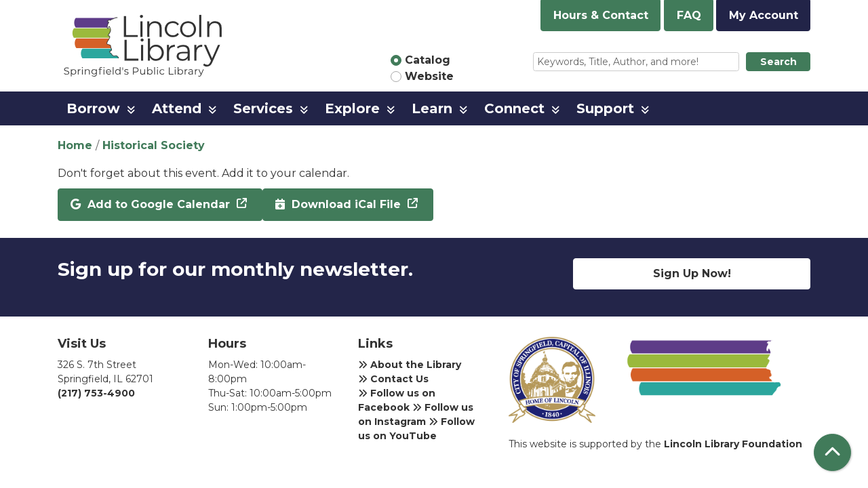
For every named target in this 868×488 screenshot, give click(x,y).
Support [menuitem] (605, 108)
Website (429, 76)
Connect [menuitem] (514, 108)
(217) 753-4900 (96, 393)
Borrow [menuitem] (93, 108)
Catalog (428, 60)
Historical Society (154, 145)
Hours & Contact (601, 15)
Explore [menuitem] (352, 108)
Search (778, 62)
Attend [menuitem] (177, 108)
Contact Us (393, 379)
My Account (764, 15)
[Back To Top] (832, 452)
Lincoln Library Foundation (733, 444)
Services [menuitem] (263, 108)
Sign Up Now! (692, 273)
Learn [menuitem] (432, 108)
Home (75, 145)
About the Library (410, 365)
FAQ (689, 15)
